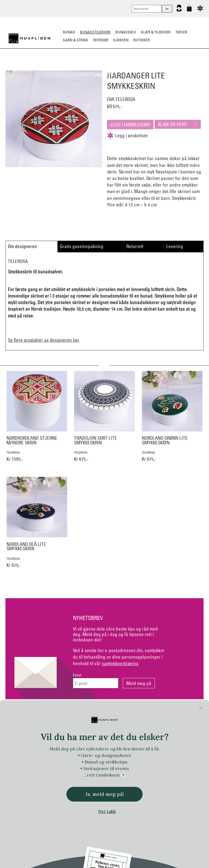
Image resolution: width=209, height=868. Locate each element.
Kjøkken (121, 40)
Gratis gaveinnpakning (82, 246)
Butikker (142, 40)
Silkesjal (77, 67)
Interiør (101, 40)
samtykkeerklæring (120, 663)
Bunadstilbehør (95, 32)
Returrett (135, 246)
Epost (77, 675)
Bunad (69, 32)
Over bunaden (132, 67)
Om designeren (22, 246)
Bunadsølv (126, 32)
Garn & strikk (76, 40)
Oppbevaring (102, 67)
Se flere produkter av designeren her (44, 340)
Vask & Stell (105, 75)
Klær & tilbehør (156, 32)
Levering (175, 246)
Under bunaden (164, 67)
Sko (17, 67)
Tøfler (181, 32)
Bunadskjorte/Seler (44, 67)
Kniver (189, 67)
